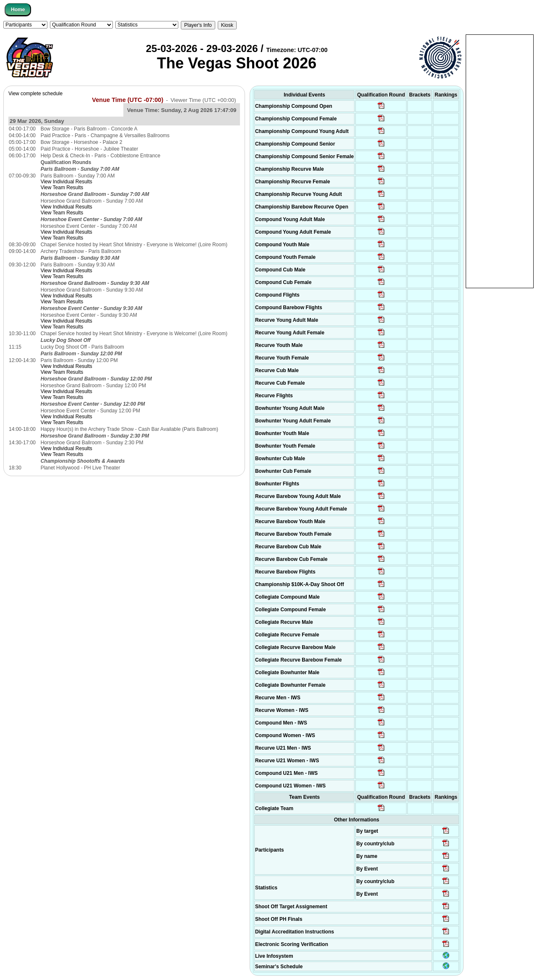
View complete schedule (35, 94)
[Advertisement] (500, 161)
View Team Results (62, 188)
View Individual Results (66, 182)
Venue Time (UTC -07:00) (128, 100)
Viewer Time (203, 100)
